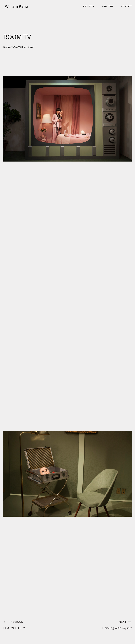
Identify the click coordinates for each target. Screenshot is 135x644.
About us (108, 6)
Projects (88, 6)
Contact (127, 6)
